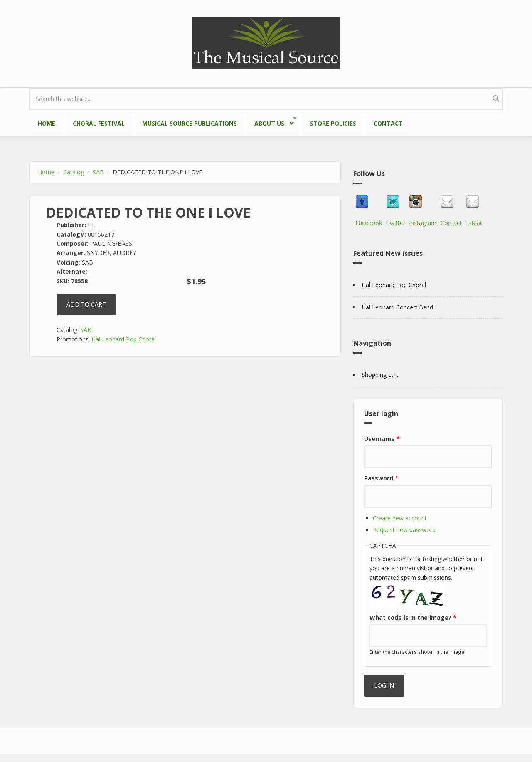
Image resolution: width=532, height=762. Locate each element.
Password (381, 478)
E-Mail (474, 223)
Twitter (396, 223)
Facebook (369, 223)
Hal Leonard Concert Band (397, 307)
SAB (98, 172)
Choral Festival (99, 123)
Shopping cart (380, 375)
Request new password (404, 530)
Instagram (423, 223)
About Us (271, 122)
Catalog (74, 172)
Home (47, 123)
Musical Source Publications (190, 123)
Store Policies (333, 123)
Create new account (400, 518)
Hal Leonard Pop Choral (124, 339)
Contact (388, 123)
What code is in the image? (413, 617)
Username (382, 439)
